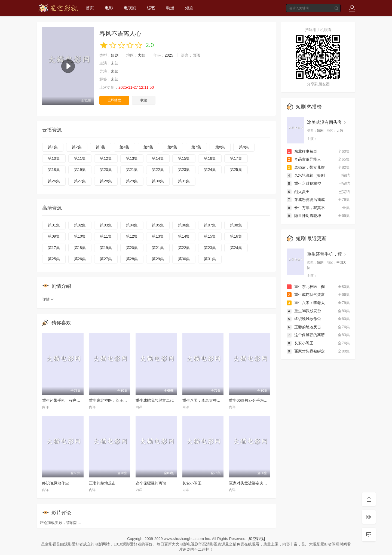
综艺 (151, 8)
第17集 (236, 158)
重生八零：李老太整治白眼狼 (207, 400)
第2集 (77, 147)
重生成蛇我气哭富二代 (155, 400)
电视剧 (130, 8)
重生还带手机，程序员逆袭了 (67, 400)
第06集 (184, 225)
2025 (169, 55)
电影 (109, 8)
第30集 (158, 181)
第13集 (132, 158)
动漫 (170, 8)
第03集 (106, 225)
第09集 (54, 236)
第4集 (124, 147)
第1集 (53, 147)
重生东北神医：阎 (306, 287)
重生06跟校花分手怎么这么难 (254, 400)
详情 (48, 299)
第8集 (220, 147)
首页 (90, 8)
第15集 (184, 158)
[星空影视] (256, 539)
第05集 (158, 225)
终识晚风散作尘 (56, 483)
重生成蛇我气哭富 (306, 295)
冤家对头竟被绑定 (306, 351)
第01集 (54, 225)
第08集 (236, 225)
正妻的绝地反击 (102, 483)
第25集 (236, 170)
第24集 (210, 170)
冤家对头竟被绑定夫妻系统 (252, 483)
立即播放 (114, 100)
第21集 (132, 170)
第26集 (54, 181)
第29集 (132, 181)
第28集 (106, 181)
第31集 (184, 181)
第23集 (184, 170)
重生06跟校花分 (304, 311)
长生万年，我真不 (306, 208)
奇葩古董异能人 (304, 159)
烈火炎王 (298, 192)
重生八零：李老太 (306, 303)
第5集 (148, 147)
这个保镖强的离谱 (151, 483)
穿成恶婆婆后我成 (306, 200)
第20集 (106, 170)
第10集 (54, 158)
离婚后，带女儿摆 (306, 167)
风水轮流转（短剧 (306, 175)
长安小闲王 (192, 483)
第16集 (210, 158)
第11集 (80, 158)
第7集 (196, 147)
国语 (196, 55)
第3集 (101, 147)
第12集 (106, 158)
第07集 (210, 225)
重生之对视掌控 (304, 183)
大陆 (142, 55)
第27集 (80, 181)
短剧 (189, 8)
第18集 (54, 170)
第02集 (80, 225)
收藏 (144, 100)
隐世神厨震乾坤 (304, 216)
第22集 (158, 170)
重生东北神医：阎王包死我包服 (116, 400)
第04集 (132, 225)
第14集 (158, 158)
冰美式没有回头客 (324, 122)
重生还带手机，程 (324, 254)
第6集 (172, 147)
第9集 (244, 147)
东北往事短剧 (302, 151)
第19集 (80, 170)
